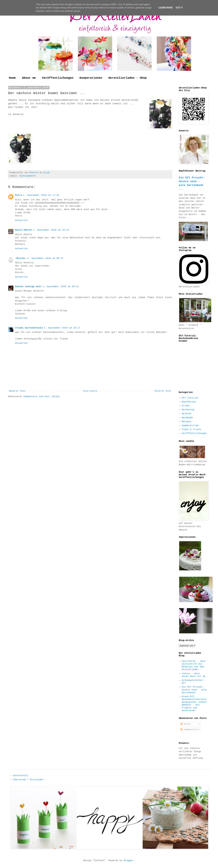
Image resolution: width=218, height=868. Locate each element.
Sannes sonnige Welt (28, 287)
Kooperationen (91, 78)
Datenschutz (21, 776)
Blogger (129, 861)
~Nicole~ (21, 258)
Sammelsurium (190, 426)
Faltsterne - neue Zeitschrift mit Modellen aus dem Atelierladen (194, 665)
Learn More (166, 8)
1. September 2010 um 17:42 (41, 195)
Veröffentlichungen (58, 78)
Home (12, 78)
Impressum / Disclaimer (28, 780)
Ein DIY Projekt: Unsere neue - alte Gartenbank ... (194, 690)
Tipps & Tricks (191, 429)
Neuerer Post (17, 391)
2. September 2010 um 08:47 (45, 258)
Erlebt (186, 406)
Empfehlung (189, 402)
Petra (19, 195)
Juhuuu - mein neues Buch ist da (194, 675)
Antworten (21, 220)
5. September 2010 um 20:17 (62, 328)
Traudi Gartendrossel (29, 328)
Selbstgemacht (27, 176)
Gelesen (187, 414)
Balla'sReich (23, 230)
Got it (179, 8)
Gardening (188, 410)
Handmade (187, 418)
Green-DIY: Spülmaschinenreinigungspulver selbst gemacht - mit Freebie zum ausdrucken (194, 704)
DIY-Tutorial (190, 398)
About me (29, 78)
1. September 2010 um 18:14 (51, 230)
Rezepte (187, 422)
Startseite (90, 391)
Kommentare (189, 730)
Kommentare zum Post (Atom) (42, 397)
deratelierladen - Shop (127, 78)
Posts (186, 724)
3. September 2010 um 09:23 (61, 287)
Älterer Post (163, 391)
